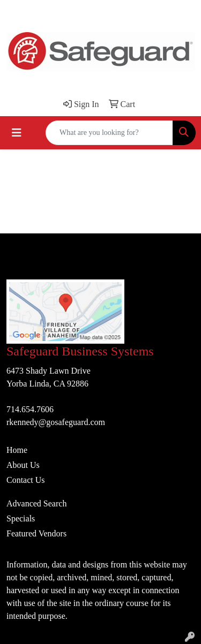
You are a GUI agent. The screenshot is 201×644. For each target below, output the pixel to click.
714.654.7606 (30, 409)
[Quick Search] (109, 133)
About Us (23, 465)
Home (17, 450)
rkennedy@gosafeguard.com (56, 422)
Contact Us (26, 480)
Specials (21, 518)
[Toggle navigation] (17, 133)
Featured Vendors (36, 533)
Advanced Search (36, 503)
